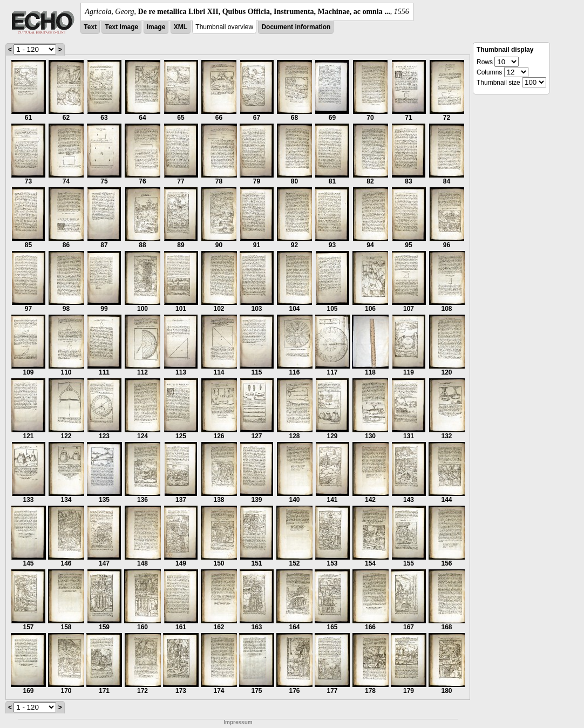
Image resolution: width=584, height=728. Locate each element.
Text (90, 27)
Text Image (121, 27)
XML (181, 27)
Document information (296, 27)
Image (156, 27)
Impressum (238, 722)
